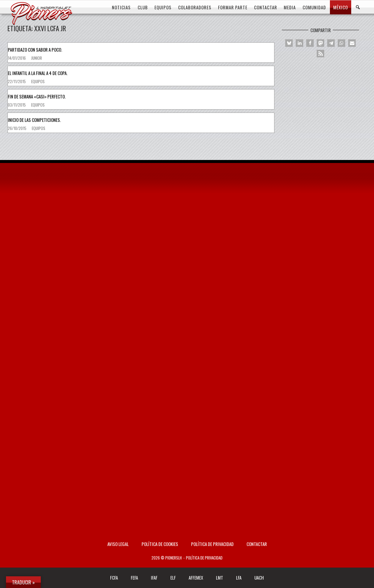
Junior (37, 58)
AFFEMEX (196, 577)
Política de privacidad (212, 544)
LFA (239, 577)
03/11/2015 (17, 105)
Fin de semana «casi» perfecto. (37, 96)
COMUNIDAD (314, 7)
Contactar (257, 544)
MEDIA (290, 7)
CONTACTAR (266, 7)
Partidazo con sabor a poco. (35, 50)
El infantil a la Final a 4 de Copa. (38, 73)
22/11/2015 (17, 81)
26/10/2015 (18, 128)
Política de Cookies (160, 544)
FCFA (114, 577)
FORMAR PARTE (233, 7)
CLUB (143, 7)
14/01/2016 (17, 58)
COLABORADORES (195, 7)
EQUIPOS (163, 7)
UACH (259, 577)
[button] (289, 43)
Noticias (121, 7)
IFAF (154, 577)
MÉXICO (341, 7)
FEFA (134, 577)
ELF (173, 577)
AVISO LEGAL (118, 544)
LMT (220, 577)
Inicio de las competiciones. (34, 120)
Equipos (38, 81)
